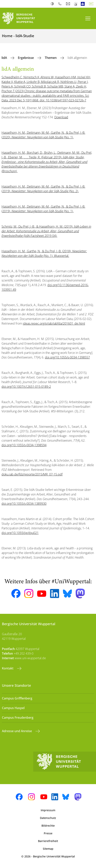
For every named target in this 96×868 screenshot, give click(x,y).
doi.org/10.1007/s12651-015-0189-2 (26, 387)
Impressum (48, 810)
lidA (5, 58)
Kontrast (53, 4)
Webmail (68, 4)
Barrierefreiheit (48, 841)
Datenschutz (48, 818)
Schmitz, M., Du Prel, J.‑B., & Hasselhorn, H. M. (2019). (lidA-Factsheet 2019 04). (46, 231)
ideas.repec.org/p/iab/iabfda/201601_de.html (54, 323)
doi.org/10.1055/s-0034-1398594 (24, 445)
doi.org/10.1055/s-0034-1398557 (67, 357)
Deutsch (92, 4)
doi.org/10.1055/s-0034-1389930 (24, 504)
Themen (51, 58)
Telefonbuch (61, 4)
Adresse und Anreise (17, 731)
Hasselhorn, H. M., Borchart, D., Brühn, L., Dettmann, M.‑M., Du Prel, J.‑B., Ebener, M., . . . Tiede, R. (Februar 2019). (47, 162)
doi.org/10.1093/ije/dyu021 (20, 533)
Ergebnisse (26, 58)
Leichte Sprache (84, 4)
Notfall (76, 4)
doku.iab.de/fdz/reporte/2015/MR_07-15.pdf (32, 474)
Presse (48, 833)
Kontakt (8, 668)
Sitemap (48, 849)
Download (61, 117)
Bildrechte (48, 826)
